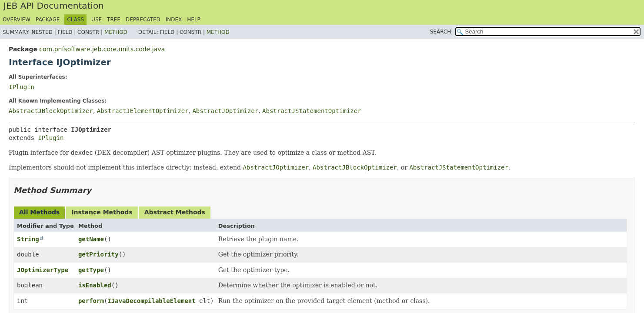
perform (91, 301)
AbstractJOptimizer (225, 111)
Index (174, 20)
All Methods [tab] (39, 212)
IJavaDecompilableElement (151, 301)
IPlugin (22, 87)
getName (91, 239)
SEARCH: (442, 32)
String (28, 239)
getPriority (98, 254)
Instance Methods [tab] (102, 212)
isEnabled (95, 285)
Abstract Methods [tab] (175, 212)
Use (97, 20)
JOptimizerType (43, 270)
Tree (114, 20)
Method (116, 32)
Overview (17, 20)
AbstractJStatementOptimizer (312, 111)
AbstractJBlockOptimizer (51, 111)
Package (48, 20)
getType (91, 270)
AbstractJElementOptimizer (143, 111)
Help (194, 20)
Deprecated (143, 20)
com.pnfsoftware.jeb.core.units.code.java (102, 49)
